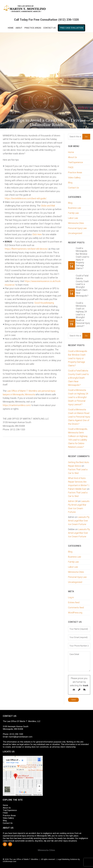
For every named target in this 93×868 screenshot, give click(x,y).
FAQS (71, 167)
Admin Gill (73, 501)
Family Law (73, 213)
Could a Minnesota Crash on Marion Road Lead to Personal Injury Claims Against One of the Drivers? (79, 417)
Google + (10, 844)
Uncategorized (75, 233)
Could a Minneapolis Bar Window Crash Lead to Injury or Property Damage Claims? (82, 258)
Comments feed (76, 608)
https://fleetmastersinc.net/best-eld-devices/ (26, 249)
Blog (70, 183)
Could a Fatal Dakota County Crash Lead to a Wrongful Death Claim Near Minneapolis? (82, 286)
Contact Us (73, 188)
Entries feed (74, 602)
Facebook (5, 844)
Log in (71, 597)
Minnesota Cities (76, 223)
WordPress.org (75, 613)
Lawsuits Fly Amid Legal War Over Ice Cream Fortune (79, 521)
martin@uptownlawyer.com (20, 737)
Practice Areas (75, 172)
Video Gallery (74, 178)
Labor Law (73, 218)
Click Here (37, 234)
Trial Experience (75, 162)
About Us (72, 157)
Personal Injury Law (77, 228)
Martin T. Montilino (47, 9)
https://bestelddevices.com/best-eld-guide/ (26, 198)
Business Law (75, 208)
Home (71, 152)
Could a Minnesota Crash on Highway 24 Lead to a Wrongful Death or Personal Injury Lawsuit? (83, 314)
